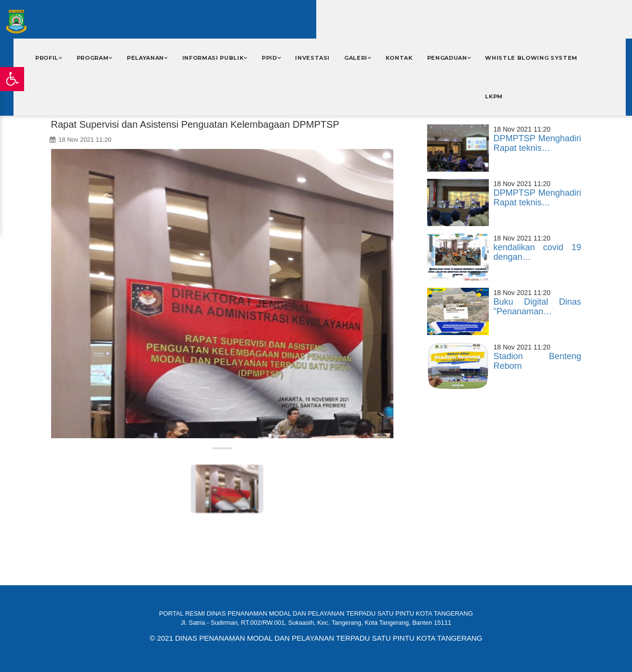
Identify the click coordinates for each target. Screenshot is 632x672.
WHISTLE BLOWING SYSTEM (531, 58)
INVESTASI (312, 58)
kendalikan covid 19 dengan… (538, 252)
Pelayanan (145, 58)
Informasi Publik (213, 58)
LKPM (494, 96)
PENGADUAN (447, 58)
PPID (269, 58)
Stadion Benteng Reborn (538, 361)
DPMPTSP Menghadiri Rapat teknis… (538, 143)
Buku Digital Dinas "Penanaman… (538, 307)
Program (93, 58)
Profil (47, 58)
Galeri (356, 58)
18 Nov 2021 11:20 (81, 140)
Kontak (399, 58)
